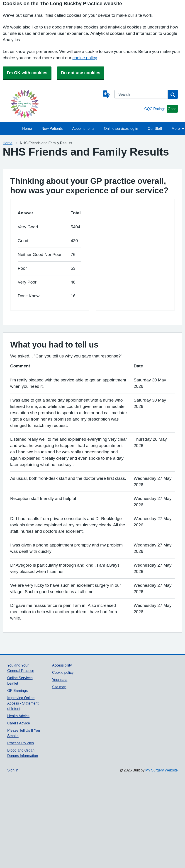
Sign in (13, 770)
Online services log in (121, 128)
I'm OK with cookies (27, 73)
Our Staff (155, 128)
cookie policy (85, 58)
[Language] (107, 94)
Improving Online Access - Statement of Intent (23, 703)
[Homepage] (54, 104)
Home (27, 128)
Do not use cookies (81, 73)
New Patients (52, 128)
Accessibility (62, 665)
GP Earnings (17, 691)
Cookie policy (63, 672)
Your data (60, 680)
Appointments (83, 128)
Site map (59, 687)
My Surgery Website (162, 770)
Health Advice (18, 716)
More (178, 128)
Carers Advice (19, 723)
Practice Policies (21, 743)
